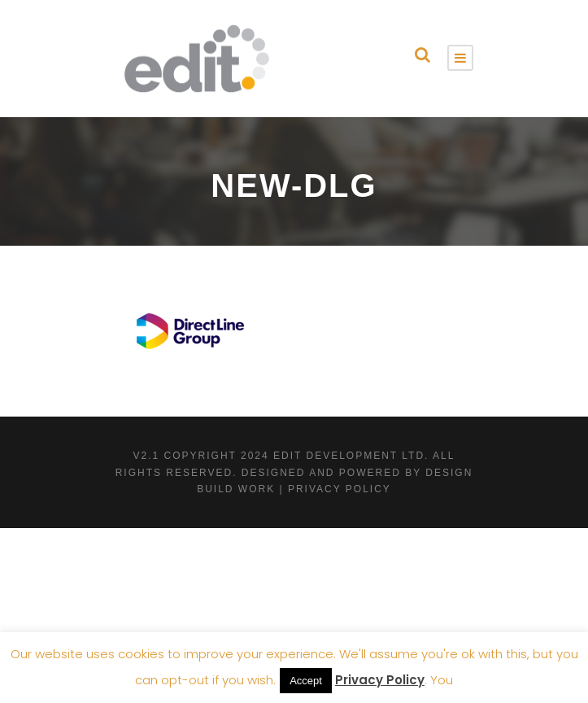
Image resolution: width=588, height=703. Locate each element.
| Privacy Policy (335, 489)
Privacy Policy (380, 680)
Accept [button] (306, 681)
